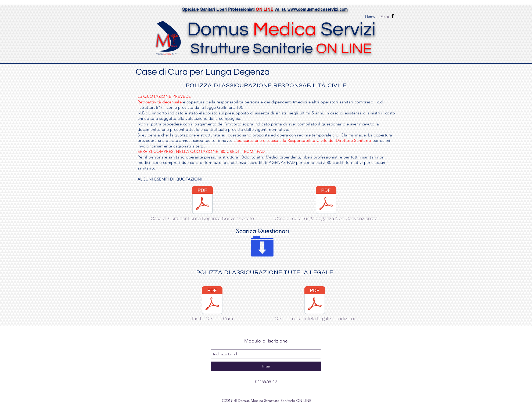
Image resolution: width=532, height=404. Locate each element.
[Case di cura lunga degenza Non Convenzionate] (326, 205)
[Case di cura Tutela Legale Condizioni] (315, 305)
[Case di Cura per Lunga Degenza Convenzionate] (202, 205)
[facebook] (393, 16)
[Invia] (266, 366)
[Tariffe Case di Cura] (212, 305)
